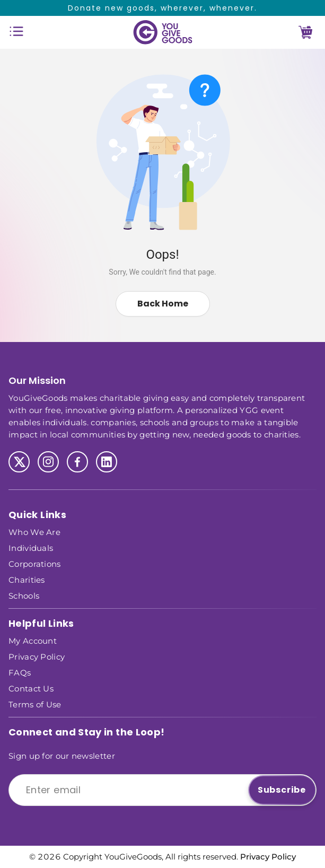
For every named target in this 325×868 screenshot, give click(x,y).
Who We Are (34, 532)
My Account (33, 640)
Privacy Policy (37, 656)
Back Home (163, 304)
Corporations (35, 563)
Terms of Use (35, 704)
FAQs (20, 672)
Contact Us (31, 688)
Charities (27, 579)
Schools (24, 595)
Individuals (31, 547)
